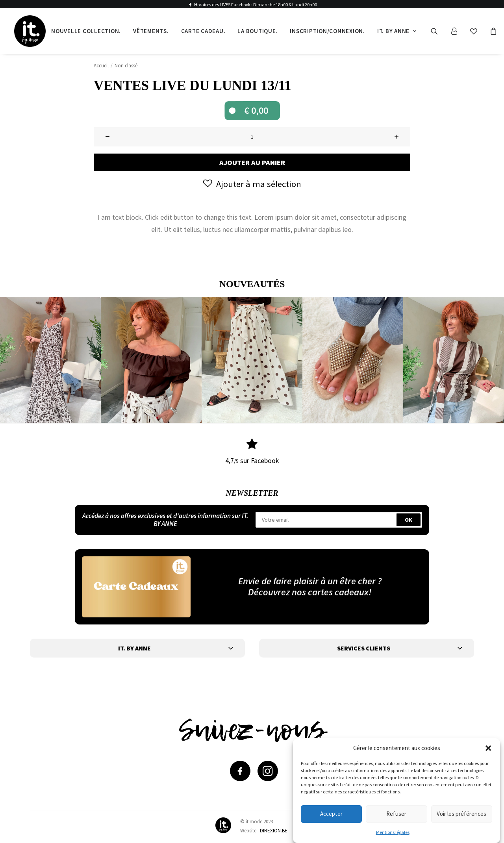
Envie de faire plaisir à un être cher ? (310, 581)
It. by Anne (397, 31)
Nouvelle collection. (86, 31)
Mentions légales (393, 832)
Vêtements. (151, 31)
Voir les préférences (461, 814)
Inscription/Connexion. (327, 31)
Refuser (396, 814)
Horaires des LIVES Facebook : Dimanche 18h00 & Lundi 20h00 (256, 5)
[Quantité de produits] (252, 137)
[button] (488, 748)
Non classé (126, 66)
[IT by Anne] (30, 31)
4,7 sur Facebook (252, 460)
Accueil (101, 66)
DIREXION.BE (274, 830)
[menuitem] (86, 31)
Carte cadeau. (203, 31)
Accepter (331, 814)
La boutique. (258, 31)
